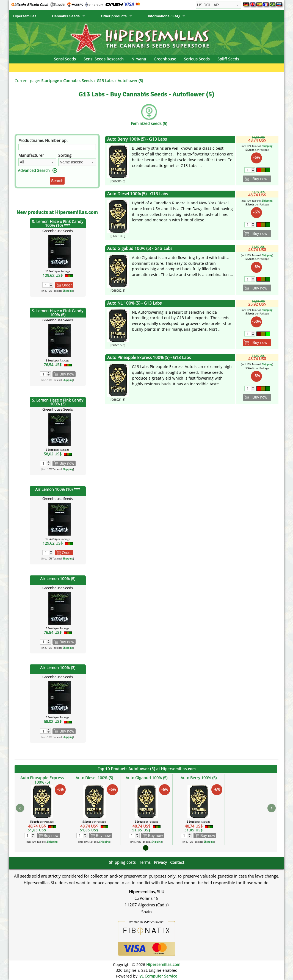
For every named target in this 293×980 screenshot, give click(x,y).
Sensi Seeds (65, 59)
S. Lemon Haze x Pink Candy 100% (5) (58, 313)
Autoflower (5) (130, 81)
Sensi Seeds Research (104, 59)
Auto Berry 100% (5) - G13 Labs (137, 139)
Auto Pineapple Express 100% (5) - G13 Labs (149, 357)
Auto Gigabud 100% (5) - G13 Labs (140, 248)
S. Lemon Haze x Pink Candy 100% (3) (58, 402)
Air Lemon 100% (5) (58, 579)
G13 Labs (105, 81)
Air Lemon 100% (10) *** (58, 489)
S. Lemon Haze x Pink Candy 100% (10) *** (58, 223)
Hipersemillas (25, 16)
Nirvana (139, 59)
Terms (145, 862)
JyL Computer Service (158, 976)
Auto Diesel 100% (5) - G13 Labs (138, 194)
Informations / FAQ (164, 16)
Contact (177, 862)
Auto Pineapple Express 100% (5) (42, 780)
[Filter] (57, 147)
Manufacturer (31, 155)
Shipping (68, 291)
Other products (114, 16)
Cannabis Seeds (66, 16)
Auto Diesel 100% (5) (94, 778)
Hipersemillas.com (163, 964)
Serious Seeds (197, 59)
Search (57, 181)
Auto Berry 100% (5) (199, 778)
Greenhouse (165, 59)
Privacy (160, 862)
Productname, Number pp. (43, 140)
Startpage (50, 81)
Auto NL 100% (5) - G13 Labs (134, 303)
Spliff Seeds (228, 59)
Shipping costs (122, 862)
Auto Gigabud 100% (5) (146, 778)
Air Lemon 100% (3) (58, 668)
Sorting (65, 155)
